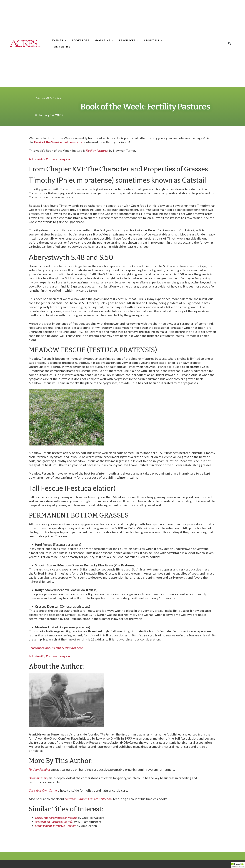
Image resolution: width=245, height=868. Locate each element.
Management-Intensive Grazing (55, 826)
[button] (229, 43)
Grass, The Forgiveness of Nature (56, 818)
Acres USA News (49, 98)
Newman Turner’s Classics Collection (88, 799)
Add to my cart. (51, 159)
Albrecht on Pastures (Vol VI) (54, 822)
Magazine (104, 40)
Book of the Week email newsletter (59, 142)
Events (59, 40)
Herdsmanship (38, 778)
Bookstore (81, 40)
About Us (153, 40)
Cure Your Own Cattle (43, 790)
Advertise (62, 47)
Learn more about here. (56, 648)
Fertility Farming (39, 769)
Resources (129, 40)
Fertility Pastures (97, 150)
